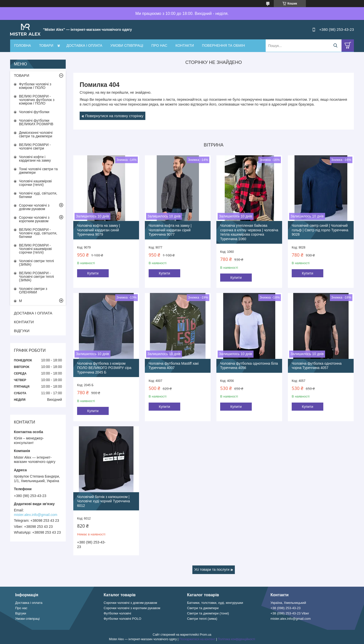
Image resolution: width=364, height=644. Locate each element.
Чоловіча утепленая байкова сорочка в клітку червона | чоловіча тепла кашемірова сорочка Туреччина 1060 (249, 232)
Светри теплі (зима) (202, 619)
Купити (93, 273)
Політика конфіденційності (236, 639)
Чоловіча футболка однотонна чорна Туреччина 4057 (317, 366)
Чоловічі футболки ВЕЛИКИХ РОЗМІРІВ (36, 122)
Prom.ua (206, 635)
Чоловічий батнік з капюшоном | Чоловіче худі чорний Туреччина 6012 (104, 501)
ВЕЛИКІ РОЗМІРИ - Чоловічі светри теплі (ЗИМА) (36, 277)
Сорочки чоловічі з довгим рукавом (34, 207)
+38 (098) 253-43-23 (286, 608)
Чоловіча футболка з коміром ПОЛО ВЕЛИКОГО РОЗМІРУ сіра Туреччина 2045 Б (104, 368)
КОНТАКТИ (185, 45)
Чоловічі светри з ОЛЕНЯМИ (33, 290)
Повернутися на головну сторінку (114, 116)
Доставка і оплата (29, 603)
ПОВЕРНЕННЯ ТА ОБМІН (223, 45)
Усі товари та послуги (212, 569)
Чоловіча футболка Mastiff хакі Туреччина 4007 (174, 366)
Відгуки (21, 613)
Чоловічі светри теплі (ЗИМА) (36, 263)
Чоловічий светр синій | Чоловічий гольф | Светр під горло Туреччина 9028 (320, 230)
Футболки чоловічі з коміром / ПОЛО (35, 86)
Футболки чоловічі (117, 613)
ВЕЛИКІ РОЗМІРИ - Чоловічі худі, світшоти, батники (38, 233)
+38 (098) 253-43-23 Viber (290, 613)
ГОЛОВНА (22, 45)
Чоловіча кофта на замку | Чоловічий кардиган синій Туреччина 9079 (99, 230)
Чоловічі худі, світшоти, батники (38, 195)
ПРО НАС (159, 45)
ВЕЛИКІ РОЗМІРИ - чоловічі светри (35, 146)
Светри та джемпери (203, 608)
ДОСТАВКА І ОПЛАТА (84, 45)
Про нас (21, 608)
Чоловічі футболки (34, 112)
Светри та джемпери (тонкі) (208, 613)
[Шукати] (335, 46)
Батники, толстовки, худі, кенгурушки (215, 603)
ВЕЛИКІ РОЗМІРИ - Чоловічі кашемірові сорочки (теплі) (35, 249)
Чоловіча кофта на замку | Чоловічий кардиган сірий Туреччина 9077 (170, 230)
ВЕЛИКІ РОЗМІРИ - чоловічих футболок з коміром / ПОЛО (37, 100)
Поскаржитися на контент (197, 639)
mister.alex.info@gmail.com (36, 515)
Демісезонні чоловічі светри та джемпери (36, 134)
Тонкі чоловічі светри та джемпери (38, 171)
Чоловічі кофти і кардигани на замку (35, 159)
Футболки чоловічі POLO (122, 619)
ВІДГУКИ (22, 331)
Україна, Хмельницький (288, 603)
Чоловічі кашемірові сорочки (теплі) (35, 183)
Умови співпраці (27, 619)
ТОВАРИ (46, 45)
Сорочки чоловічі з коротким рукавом (34, 219)
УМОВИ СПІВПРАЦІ (127, 45)
